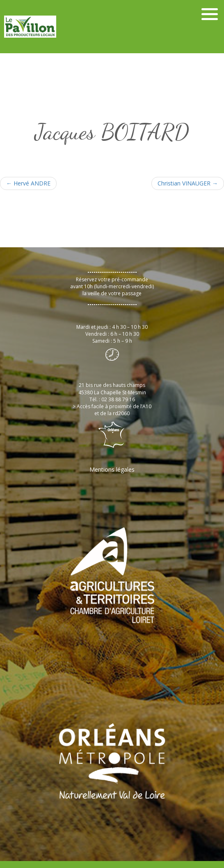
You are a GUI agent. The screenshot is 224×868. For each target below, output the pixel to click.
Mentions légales (112, 469)
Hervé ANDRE (28, 183)
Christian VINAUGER (188, 183)
